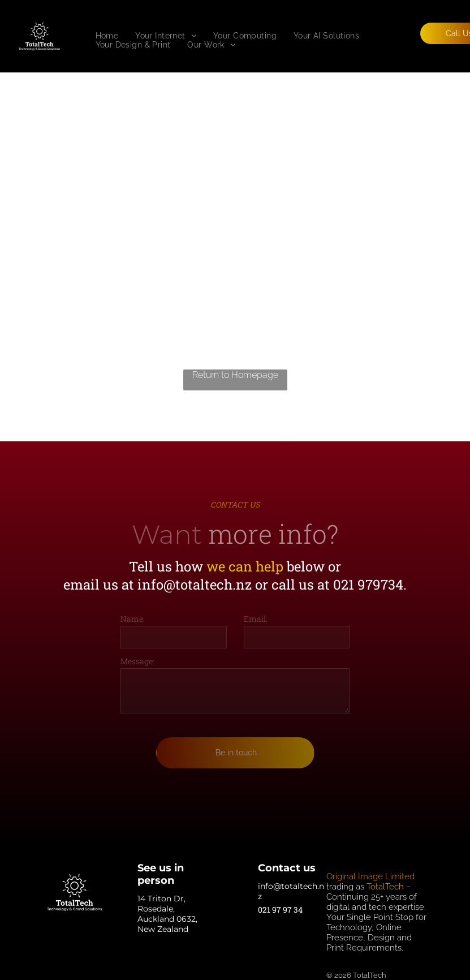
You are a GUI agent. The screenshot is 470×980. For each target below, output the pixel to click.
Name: (133, 619)
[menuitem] (107, 36)
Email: (256, 619)
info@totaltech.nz (195, 584)
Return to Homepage (235, 375)
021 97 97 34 (280, 910)
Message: (137, 661)
